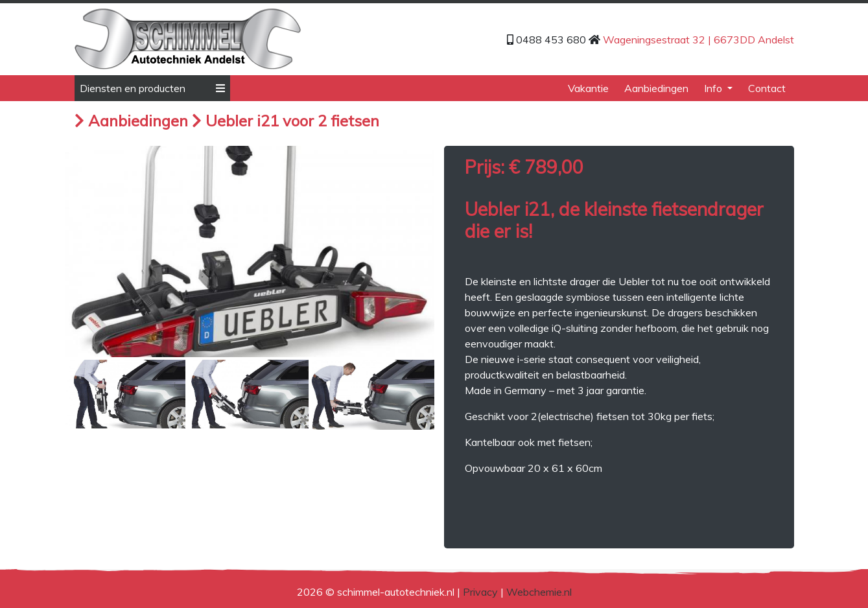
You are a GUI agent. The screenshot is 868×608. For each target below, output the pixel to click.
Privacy (480, 592)
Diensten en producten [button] (152, 88)
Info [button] (714, 88)
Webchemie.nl (539, 592)
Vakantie (588, 88)
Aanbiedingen (656, 88)
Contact (767, 88)
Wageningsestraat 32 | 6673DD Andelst (698, 40)
